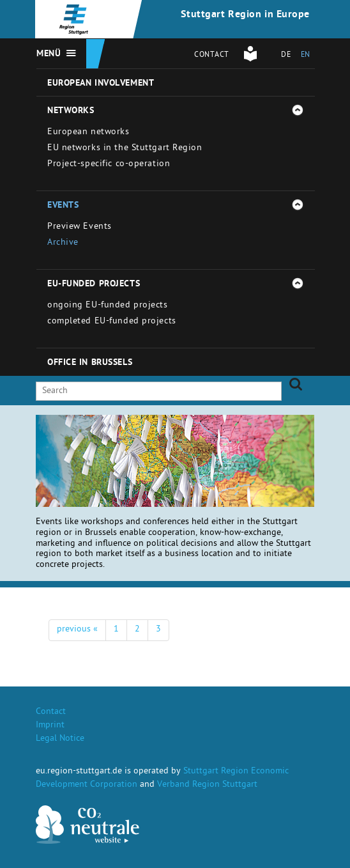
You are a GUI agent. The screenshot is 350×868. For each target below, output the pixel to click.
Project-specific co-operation (109, 165)
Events (63, 206)
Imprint (50, 726)
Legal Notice (60, 739)
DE (286, 56)
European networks (88, 133)
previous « (77, 630)
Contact (212, 56)
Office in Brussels (90, 363)
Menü (49, 54)
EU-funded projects (94, 284)
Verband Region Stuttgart (207, 785)
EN (306, 56)
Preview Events (80, 227)
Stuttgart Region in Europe (245, 15)
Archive (63, 243)
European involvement (101, 84)
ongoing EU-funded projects (108, 306)
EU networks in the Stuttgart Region (125, 149)
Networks (71, 111)
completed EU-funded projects (112, 322)
